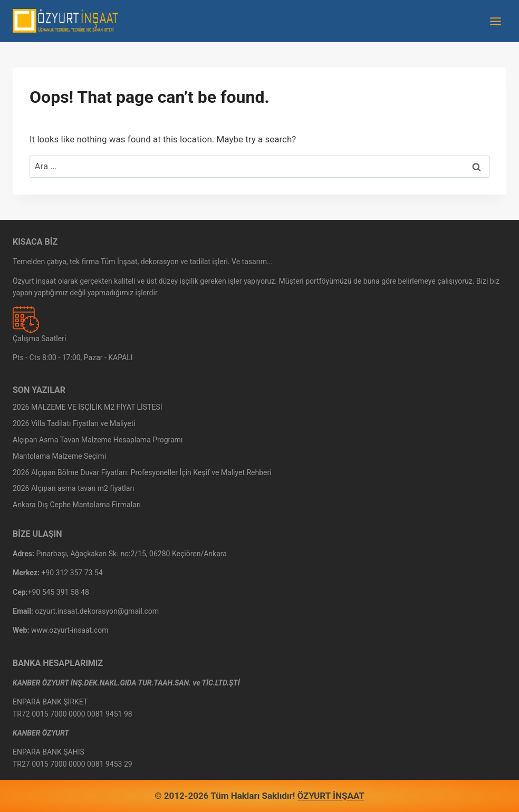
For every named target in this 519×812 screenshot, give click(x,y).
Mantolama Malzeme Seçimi (59, 456)
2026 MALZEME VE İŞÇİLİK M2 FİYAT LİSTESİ (88, 407)
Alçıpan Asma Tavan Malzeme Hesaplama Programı (98, 440)
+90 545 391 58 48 (59, 592)
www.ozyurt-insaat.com (70, 630)
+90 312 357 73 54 (72, 573)
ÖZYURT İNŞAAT (331, 796)
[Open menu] (495, 21)
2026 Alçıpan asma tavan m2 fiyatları (74, 488)
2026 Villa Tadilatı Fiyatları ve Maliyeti (74, 423)
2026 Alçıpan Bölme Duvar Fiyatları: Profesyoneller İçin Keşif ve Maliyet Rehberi (142, 472)
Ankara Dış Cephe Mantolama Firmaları (77, 505)
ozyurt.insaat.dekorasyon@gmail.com (97, 611)
